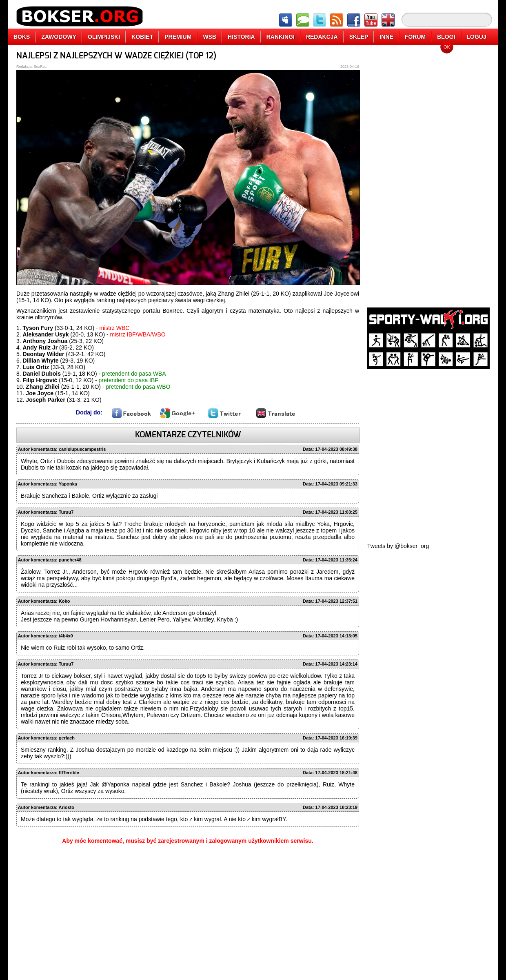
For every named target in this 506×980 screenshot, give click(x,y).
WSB (210, 37)
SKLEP (359, 37)
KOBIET (142, 37)
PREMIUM (178, 37)
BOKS (22, 37)
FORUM (415, 37)
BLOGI (446, 37)
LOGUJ (477, 37)
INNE (386, 37)
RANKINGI (281, 37)
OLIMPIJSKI (104, 37)
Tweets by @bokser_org (398, 546)
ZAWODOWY (59, 37)
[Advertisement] (428, 174)
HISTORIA (241, 37)
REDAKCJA (322, 37)
